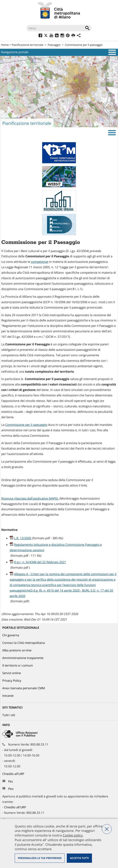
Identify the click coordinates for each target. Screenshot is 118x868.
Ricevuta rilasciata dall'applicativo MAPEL (30, 499)
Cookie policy (73, 835)
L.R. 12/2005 (23, 538)
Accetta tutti (79, 858)
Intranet (8, 696)
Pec (11, 782)
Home (5, 45)
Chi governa (11, 635)
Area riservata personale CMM (24, 688)
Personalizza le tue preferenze (40, 858)
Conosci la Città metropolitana (24, 643)
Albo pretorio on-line (17, 650)
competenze (40, 262)
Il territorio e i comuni (18, 666)
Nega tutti (107, 829)
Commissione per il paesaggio (84, 45)
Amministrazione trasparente (23, 658)
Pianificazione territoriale (28, 45)
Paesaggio (54, 45)
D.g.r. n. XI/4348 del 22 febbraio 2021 (40, 562)
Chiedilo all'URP (14, 774)
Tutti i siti (9, 715)
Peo (11, 789)
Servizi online (12, 673)
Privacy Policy (12, 681)
